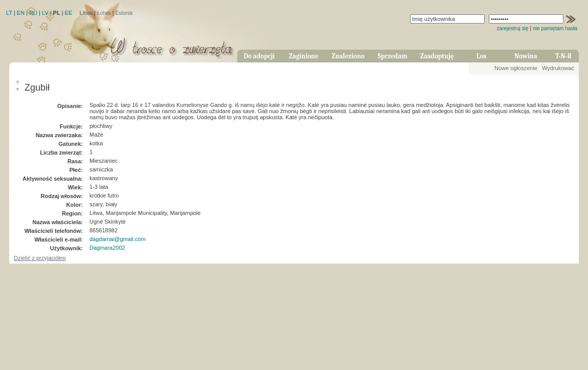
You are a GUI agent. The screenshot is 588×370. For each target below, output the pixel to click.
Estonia (124, 13)
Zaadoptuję (437, 56)
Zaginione (304, 56)
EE (69, 13)
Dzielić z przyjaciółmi (40, 258)
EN (21, 13)
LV (45, 13)
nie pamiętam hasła (555, 28)
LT (9, 13)
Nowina (526, 56)
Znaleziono (348, 56)
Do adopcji (259, 56)
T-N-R (563, 56)
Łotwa (104, 13)
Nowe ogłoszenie (516, 68)
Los (482, 56)
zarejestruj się (513, 28)
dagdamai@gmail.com (118, 239)
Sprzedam (393, 56)
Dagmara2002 (107, 248)
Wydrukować (558, 68)
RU (33, 13)
